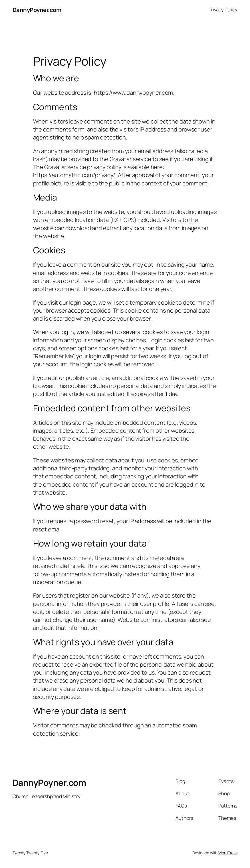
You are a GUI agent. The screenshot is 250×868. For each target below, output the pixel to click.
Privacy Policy (223, 10)
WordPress (228, 853)
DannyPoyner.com (37, 10)
